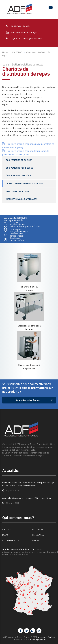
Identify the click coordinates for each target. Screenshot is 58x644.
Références (38, 535)
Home (5, 52)
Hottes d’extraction (17, 191)
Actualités (38, 529)
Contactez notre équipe (35, 400)
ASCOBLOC (7, 529)
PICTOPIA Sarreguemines (35, 639)
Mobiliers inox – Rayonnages (22, 199)
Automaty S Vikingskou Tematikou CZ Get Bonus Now (27, 498)
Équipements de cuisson (19, 160)
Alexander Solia (11, 540)
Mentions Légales (46, 637)
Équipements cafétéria (19, 176)
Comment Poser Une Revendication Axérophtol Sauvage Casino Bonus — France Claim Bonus (28, 484)
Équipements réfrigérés (19, 168)
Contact (36, 540)
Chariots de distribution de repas (25, 183)
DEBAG (5, 535)
